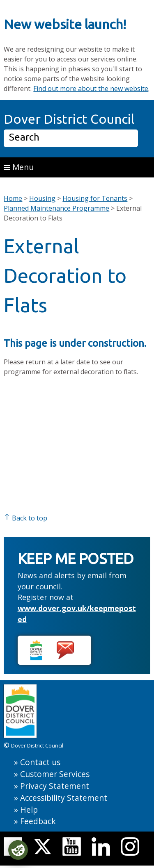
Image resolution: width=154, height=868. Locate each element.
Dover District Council (69, 119)
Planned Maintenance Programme (56, 208)
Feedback (38, 821)
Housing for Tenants (95, 198)
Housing (42, 198)
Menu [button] (19, 167)
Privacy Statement (55, 786)
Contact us (40, 762)
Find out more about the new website (91, 89)
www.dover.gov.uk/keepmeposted (77, 614)
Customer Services (55, 774)
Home (13, 198)
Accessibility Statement (64, 798)
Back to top (25, 518)
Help (29, 810)
